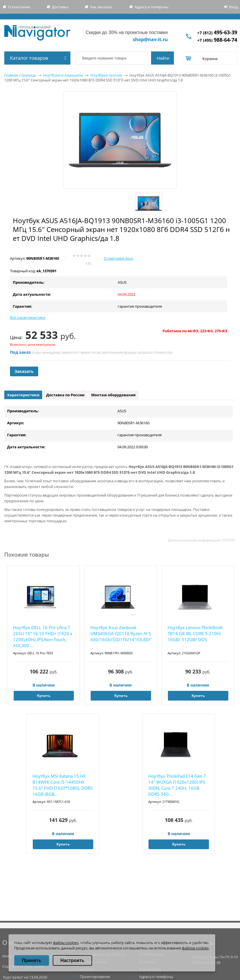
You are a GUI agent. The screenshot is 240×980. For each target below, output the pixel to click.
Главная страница (20, 75)
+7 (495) (217, 40)
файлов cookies (195, 948)
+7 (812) (217, 33)
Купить (44, 696)
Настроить (72, 960)
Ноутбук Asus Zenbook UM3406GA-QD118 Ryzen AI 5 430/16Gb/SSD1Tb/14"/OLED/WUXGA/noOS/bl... (121, 633)
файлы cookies (66, 943)
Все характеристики (28, 317)
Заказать (24, 371)
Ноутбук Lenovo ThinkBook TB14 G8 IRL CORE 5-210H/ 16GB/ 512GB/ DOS (195, 633)
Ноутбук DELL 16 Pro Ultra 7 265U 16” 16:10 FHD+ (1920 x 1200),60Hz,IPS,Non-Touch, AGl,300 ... (43, 636)
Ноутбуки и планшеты (63, 75)
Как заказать (101, 7)
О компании (19, 7)
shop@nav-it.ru (150, 39)
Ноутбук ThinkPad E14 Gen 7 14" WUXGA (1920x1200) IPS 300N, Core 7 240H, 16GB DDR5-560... (177, 785)
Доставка (60, 7)
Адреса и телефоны (151, 7)
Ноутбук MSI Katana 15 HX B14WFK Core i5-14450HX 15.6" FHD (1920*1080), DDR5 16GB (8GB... (63, 785)
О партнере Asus (118, 258)
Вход (233, 7)
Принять (32, 960)
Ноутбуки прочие (106, 75)
